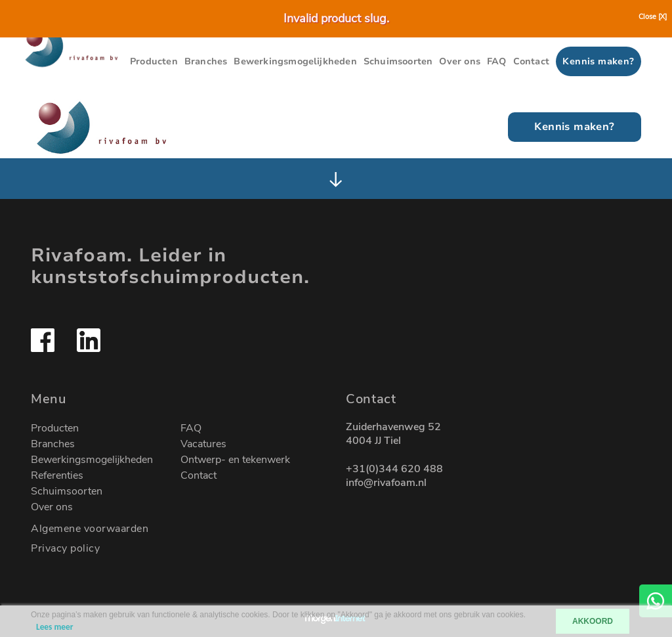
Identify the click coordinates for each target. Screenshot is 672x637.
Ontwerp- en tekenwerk (235, 460)
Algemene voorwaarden (90, 529)
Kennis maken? (598, 61)
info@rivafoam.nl (386, 483)
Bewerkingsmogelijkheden (295, 61)
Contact (531, 61)
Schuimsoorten (398, 61)
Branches (206, 61)
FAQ (497, 61)
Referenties (57, 475)
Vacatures (203, 444)
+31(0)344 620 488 (394, 469)
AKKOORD (593, 621)
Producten (154, 61)
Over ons (460, 61)
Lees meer (54, 627)
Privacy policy (65, 548)
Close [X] (653, 17)
